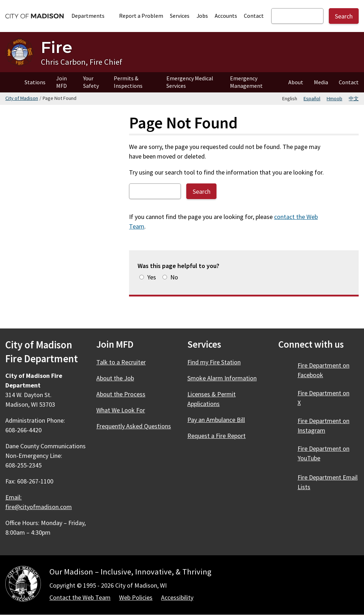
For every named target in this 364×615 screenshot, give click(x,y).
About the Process (121, 394)
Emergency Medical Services (190, 82)
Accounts (226, 16)
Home (10, 82)
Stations (35, 82)
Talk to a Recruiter (121, 362)
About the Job (115, 378)
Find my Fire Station (214, 362)
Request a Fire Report (216, 436)
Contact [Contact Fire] (349, 82)
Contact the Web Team (80, 597)
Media (321, 82)
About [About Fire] (296, 82)
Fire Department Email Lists (328, 482)
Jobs (202, 16)
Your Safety (91, 82)
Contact (254, 16)
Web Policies (136, 597)
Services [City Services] (180, 16)
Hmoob (334, 98)
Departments (92, 16)
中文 (354, 98)
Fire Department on (323, 370)
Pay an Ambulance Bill (216, 420)
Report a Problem (141, 16)
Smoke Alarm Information (222, 378)
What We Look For (121, 410)
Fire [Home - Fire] (57, 47)
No (174, 277)
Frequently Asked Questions (134, 426)
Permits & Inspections (128, 82)
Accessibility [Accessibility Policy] (177, 597)
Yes (152, 277)
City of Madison (22, 98)
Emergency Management (246, 82)
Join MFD (61, 82)
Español (312, 98)
